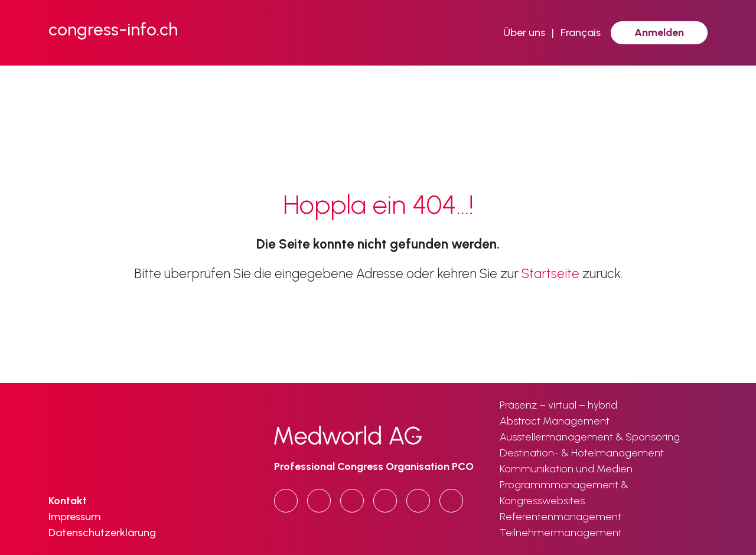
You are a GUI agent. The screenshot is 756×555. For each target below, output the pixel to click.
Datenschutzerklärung (102, 533)
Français (581, 32)
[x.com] (385, 501)
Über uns (524, 32)
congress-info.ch (113, 29)
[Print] (451, 501)
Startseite (550, 274)
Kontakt (68, 501)
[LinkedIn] (319, 501)
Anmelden (659, 32)
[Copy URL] (286, 501)
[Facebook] (352, 501)
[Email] (418, 501)
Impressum (74, 517)
